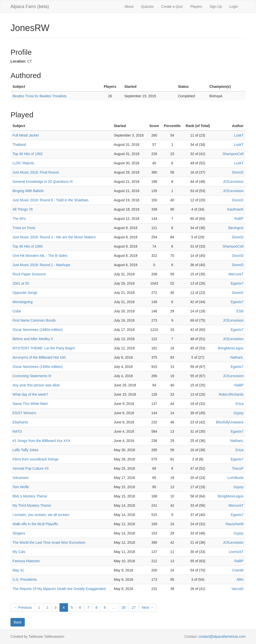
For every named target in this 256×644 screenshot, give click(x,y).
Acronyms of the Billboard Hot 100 (39, 357)
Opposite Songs (25, 293)
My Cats (19, 552)
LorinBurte (235, 478)
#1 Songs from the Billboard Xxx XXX (41, 441)
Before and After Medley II (33, 339)
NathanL (237, 357)
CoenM (238, 570)
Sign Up (216, 7)
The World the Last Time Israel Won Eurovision (49, 542)
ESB (240, 311)
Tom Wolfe (21, 487)
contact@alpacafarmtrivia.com (222, 636)
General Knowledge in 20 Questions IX (43, 182)
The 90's (19, 219)
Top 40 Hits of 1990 (28, 246)
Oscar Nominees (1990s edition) (38, 367)
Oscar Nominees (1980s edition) (38, 330)
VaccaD (237, 589)
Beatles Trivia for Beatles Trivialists (39, 96)
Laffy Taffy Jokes (25, 450)
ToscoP (238, 468)
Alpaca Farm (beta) (30, 7)
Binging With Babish (28, 191)
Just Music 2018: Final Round (35, 172)
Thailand (19, 145)
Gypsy (238, 413)
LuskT (239, 135)
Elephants (20, 422)
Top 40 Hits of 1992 (28, 154)
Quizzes (147, 7)
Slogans (19, 533)
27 (134, 607)
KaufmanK (235, 209)
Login (234, 7)
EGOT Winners (24, 413)
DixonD (238, 172)
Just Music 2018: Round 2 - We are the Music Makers (54, 237)
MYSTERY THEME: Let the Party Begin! (44, 348)
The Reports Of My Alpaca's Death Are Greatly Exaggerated (59, 589)
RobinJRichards (231, 394)
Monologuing (22, 302)
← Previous (23, 607)
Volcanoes (21, 478)
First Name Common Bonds (34, 320)
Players (196, 7)
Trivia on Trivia (24, 228)
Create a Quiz (172, 7)
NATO (17, 431)
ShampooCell (233, 154)
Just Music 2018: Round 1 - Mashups (41, 265)
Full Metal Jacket (26, 135)
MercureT (236, 274)
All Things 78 (23, 209)
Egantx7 (237, 283)
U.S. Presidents (25, 579)
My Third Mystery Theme (32, 505)
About (129, 7)
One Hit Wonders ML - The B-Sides (40, 256)
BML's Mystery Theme (30, 496)
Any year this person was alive (36, 385)
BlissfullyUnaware (230, 422)
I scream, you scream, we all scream (41, 515)
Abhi (240, 579)
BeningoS (236, 228)
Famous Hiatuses (26, 561)
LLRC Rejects (23, 163)
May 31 (18, 570)
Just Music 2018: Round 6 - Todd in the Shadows (50, 200)
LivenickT (236, 552)
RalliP (239, 219)
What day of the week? (30, 394)
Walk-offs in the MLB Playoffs (35, 524)
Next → (148, 607)
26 (124, 607)
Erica (239, 404)
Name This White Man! (30, 404)
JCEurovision (233, 182)
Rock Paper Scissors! (29, 274)
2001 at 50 (21, 283)
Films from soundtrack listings (35, 459)
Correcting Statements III (32, 376)
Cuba (17, 311)
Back (18, 622)
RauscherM (234, 524)
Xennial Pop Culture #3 (30, 468)
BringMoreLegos (231, 348)
